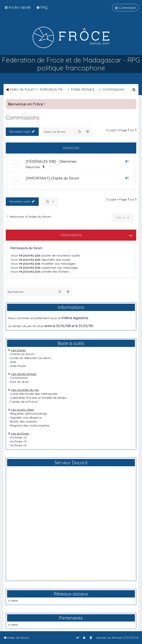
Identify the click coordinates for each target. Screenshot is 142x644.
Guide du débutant (24, 358)
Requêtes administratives (29, 414)
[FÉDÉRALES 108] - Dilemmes (51, 161)
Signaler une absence (26, 417)
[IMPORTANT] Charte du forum (52, 178)
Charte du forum (22, 354)
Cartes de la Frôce (24, 402)
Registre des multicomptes (30, 425)
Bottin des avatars (24, 421)
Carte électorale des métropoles (34, 394)
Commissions (23, 117)
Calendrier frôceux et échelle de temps (38, 398)
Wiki (13, 362)
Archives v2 (18, 437)
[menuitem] (42, 7)
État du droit (19, 382)
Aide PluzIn (18, 366)
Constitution (19, 378)
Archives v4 (18, 445)
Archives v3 (18, 441)
